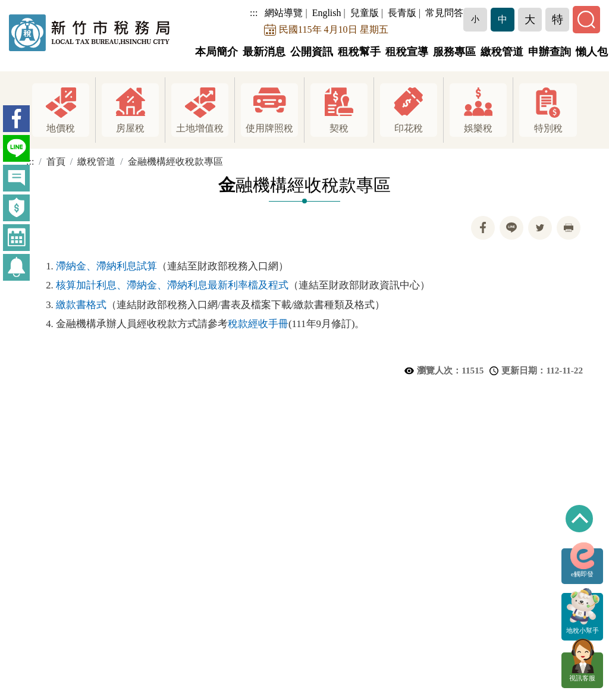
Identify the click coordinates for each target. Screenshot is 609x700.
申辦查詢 (550, 52)
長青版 (406, 13)
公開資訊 (312, 52)
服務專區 (454, 52)
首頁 (56, 161)
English (330, 13)
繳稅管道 (502, 52)
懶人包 (592, 52)
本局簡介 (216, 52)
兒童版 (368, 13)
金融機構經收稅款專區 (175, 161)
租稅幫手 (359, 52)
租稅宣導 (407, 52)
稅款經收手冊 (258, 324)
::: (257, 13)
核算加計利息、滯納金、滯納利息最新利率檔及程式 (172, 285)
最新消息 (264, 52)
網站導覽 (287, 13)
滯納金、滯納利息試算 (106, 266)
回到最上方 (579, 519)
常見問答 (448, 13)
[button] (479, 20)
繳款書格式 (81, 305)
